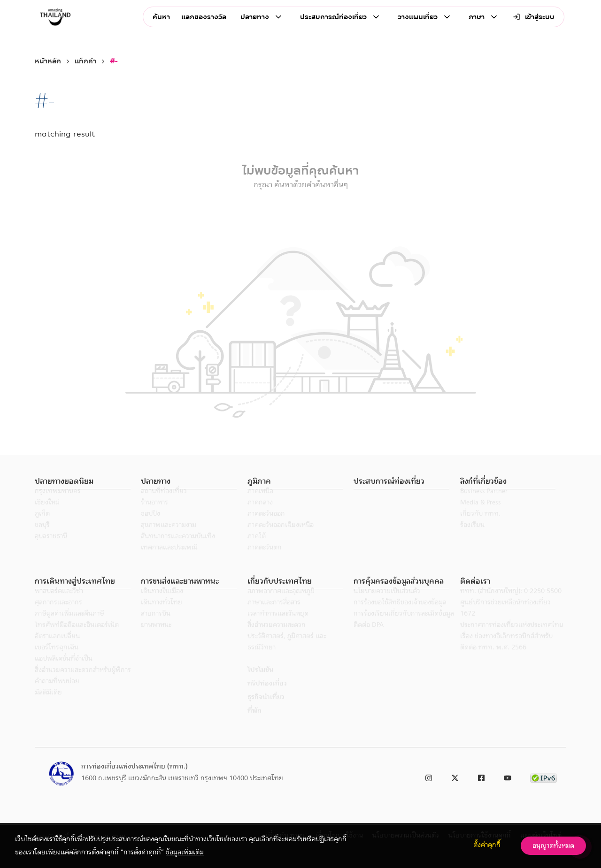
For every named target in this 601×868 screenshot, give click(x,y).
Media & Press (481, 515)
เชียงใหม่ (47, 515)
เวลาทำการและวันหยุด (278, 626)
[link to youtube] (508, 776)
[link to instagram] (429, 776)
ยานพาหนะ (156, 637)
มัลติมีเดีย (48, 705)
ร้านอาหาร (154, 515)
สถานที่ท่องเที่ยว (164, 503)
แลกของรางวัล (204, 17)
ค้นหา (161, 17)
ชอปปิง (150, 526)
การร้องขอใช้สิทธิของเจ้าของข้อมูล (400, 615)
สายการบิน (156, 626)
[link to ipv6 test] (543, 776)
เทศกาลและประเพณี (169, 560)
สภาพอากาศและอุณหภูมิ (281, 603)
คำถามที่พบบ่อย (57, 693)
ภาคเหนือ (260, 503)
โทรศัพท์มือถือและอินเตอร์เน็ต (77, 637)
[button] (83, 482)
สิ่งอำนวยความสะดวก (277, 637)
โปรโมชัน (260, 682)
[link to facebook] (481, 776)
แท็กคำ (85, 61)
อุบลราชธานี (51, 548)
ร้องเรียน (472, 537)
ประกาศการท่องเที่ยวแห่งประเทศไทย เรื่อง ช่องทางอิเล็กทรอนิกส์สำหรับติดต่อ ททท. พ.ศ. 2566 (512, 648)
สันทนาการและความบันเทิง (178, 548)
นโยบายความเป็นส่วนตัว (387, 603)
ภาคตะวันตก (265, 560)
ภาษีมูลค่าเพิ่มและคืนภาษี (69, 626)
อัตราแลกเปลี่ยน (57, 648)
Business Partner (484, 503)
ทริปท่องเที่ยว (267, 696)
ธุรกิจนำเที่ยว (266, 709)
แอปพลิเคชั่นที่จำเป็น (64, 671)
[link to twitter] (455, 776)
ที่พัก (254, 723)
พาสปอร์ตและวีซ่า (59, 603)
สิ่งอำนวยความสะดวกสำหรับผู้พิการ (83, 682)
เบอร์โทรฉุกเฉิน (57, 660)
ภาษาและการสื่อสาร (274, 615)
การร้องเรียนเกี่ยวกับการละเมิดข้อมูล (404, 626)
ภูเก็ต (42, 526)
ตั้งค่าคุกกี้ (487, 845)
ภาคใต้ (257, 548)
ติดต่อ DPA (369, 637)
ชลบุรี (42, 537)
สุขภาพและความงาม (169, 537)
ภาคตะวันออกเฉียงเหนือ (281, 537)
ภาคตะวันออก (266, 526)
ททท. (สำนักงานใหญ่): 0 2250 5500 (511, 603)
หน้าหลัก (48, 61)
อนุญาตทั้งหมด (553, 845)
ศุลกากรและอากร (58, 615)
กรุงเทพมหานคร (58, 503)
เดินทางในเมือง (162, 603)
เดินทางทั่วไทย (162, 615)
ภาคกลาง (260, 515)
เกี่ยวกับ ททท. (480, 526)
